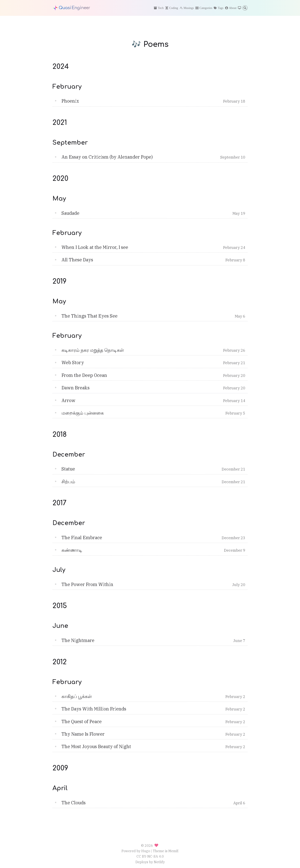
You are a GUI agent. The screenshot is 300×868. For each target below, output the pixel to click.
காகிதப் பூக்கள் (77, 696)
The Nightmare (78, 640)
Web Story (73, 363)
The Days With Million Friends (94, 709)
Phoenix (70, 101)
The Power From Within (87, 584)
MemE (173, 851)
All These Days (77, 260)
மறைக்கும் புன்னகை (83, 413)
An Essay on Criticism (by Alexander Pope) (107, 157)
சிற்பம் (68, 482)
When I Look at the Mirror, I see (95, 247)
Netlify (159, 862)
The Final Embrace (82, 538)
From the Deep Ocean (84, 375)
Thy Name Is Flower (83, 734)
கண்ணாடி (72, 550)
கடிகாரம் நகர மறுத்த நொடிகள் (93, 350)
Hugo (146, 851)
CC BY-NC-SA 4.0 (150, 856)
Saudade (70, 213)
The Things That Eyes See (89, 316)
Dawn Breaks (76, 388)
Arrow (68, 400)
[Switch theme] (239, 8)
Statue (68, 469)
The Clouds (74, 803)
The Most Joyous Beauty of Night (96, 746)
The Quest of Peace (82, 721)
